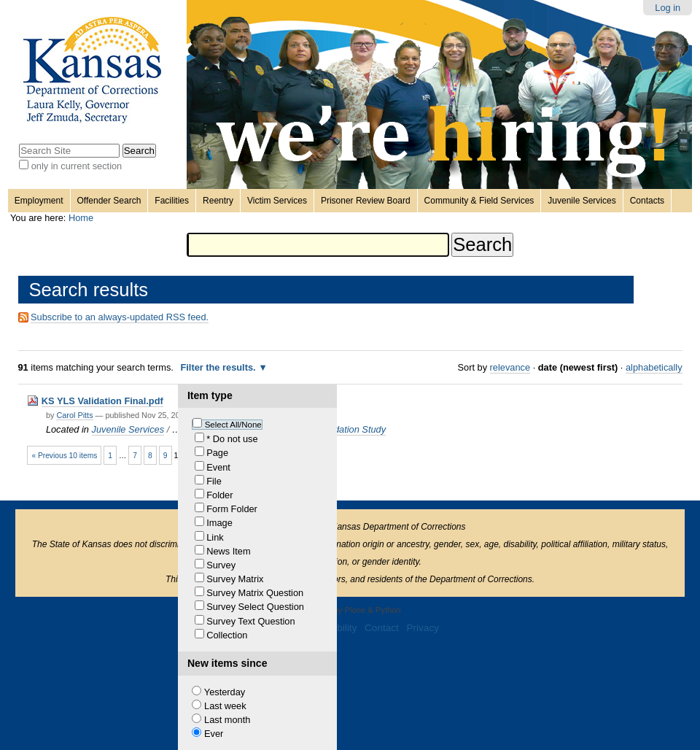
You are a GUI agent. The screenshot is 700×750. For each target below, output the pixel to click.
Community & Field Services (479, 201)
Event (218, 467)
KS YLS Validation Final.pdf (102, 401)
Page (217, 453)
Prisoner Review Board (366, 201)
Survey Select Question (255, 607)
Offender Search (109, 201)
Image (219, 523)
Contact (382, 628)
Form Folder (232, 509)
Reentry (218, 201)
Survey (221, 565)
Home (81, 218)
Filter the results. (219, 367)
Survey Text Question (250, 621)
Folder (219, 495)
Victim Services (277, 201)
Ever (214, 734)
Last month (227, 720)
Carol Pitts (74, 415)
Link (215, 537)
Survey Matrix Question (255, 593)
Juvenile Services (582, 201)
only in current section (77, 166)
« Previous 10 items (64, 456)
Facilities (172, 201)
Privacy (423, 628)
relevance (510, 367)
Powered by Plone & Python (350, 610)
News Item (228, 551)
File (214, 481)
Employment (39, 201)
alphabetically (654, 367)
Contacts (647, 201)
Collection (227, 635)
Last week (225, 706)
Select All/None (233, 425)
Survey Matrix (235, 579)
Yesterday (225, 692)
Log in (668, 8)
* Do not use (232, 439)
